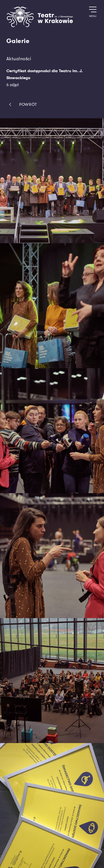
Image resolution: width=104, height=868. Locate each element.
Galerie (18, 41)
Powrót (22, 105)
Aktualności (19, 59)
